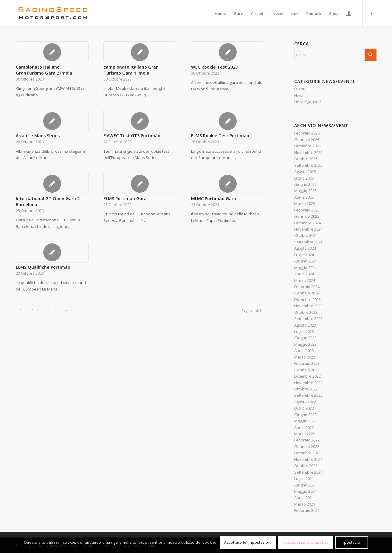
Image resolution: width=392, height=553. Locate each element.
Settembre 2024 (308, 242)
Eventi (300, 89)
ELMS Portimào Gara (125, 199)
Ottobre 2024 (306, 235)
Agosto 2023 (305, 325)
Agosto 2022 (305, 402)
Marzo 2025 (305, 203)
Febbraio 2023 (307, 363)
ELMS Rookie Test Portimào (220, 136)
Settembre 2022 (308, 395)
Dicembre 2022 (307, 376)
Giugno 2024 (305, 261)
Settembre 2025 (308, 165)
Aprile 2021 (304, 498)
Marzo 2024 (305, 280)
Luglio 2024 (304, 255)
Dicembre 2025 (307, 146)
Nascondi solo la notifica (306, 542)
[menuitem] (220, 13)
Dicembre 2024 (307, 223)
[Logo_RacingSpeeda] (53, 13)
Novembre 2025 (308, 152)
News (299, 95)
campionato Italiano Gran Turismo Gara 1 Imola (131, 70)
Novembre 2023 (308, 306)
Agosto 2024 (305, 248)
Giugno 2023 (305, 338)
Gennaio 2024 (307, 293)
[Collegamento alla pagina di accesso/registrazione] (349, 13)
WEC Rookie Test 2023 (214, 67)
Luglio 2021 (304, 478)
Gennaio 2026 (307, 140)
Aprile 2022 (304, 427)
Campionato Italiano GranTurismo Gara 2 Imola (44, 70)
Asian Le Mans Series (38, 136)
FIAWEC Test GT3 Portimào (132, 136)
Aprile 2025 (304, 197)
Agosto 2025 (305, 172)
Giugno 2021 (305, 485)
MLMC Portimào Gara (214, 199)
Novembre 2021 (308, 459)
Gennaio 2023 (307, 370)
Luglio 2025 (304, 178)
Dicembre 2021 (307, 453)
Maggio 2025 (305, 191)
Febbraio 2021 (307, 510)
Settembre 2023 (308, 319)
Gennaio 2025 (307, 216)
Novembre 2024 (308, 229)
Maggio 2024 (305, 268)
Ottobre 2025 (306, 159)
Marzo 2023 (305, 357)
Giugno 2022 (305, 415)
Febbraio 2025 (307, 210)
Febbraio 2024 (307, 287)
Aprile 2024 (304, 274)
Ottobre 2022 (306, 389)
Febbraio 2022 (307, 440)
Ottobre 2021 (306, 466)
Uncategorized (307, 102)
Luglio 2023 (304, 331)
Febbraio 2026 (307, 133)
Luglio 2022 (304, 408)
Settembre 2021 (308, 472)
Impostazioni (352, 542)
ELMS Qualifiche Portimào (43, 267)
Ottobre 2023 (306, 312)
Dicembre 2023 (307, 299)
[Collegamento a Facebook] (372, 13)
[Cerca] (335, 55)
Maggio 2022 (305, 421)
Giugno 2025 (305, 184)
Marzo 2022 (305, 434)
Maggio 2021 (305, 491)
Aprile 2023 (304, 350)
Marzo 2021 (305, 504)
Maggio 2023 (305, 344)
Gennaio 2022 (307, 447)
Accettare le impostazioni (248, 542)
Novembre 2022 (308, 383)
